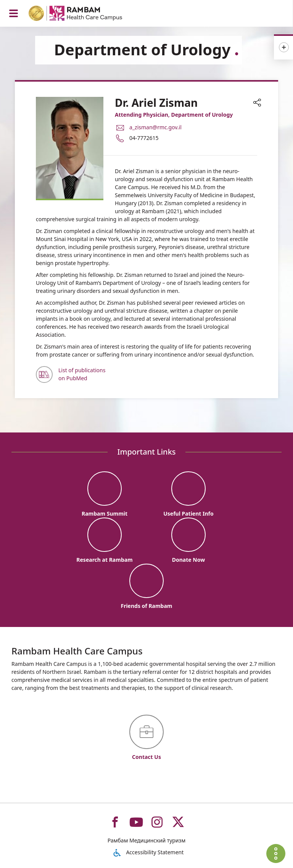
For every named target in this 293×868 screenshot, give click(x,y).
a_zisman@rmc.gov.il (155, 127)
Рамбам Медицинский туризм (146, 840)
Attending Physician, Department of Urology (174, 115)
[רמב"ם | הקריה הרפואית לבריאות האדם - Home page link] (85, 14)
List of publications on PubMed (82, 374)
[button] (257, 103)
